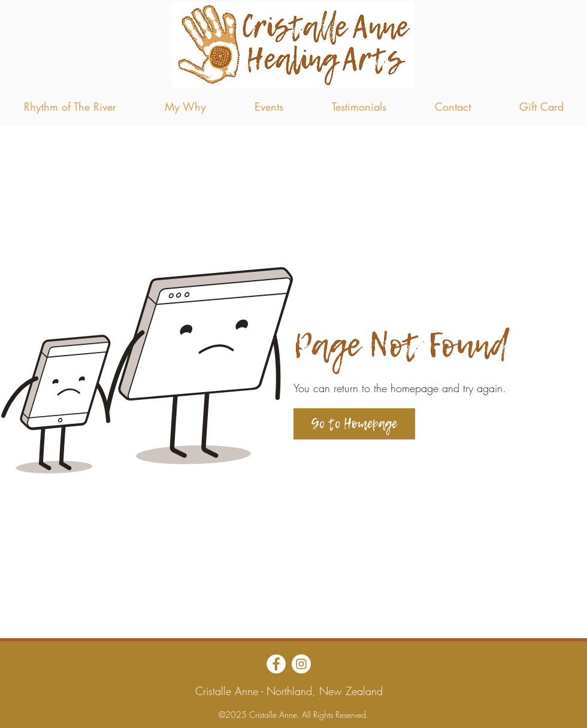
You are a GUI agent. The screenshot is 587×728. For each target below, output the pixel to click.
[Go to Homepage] (354, 424)
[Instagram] (301, 664)
